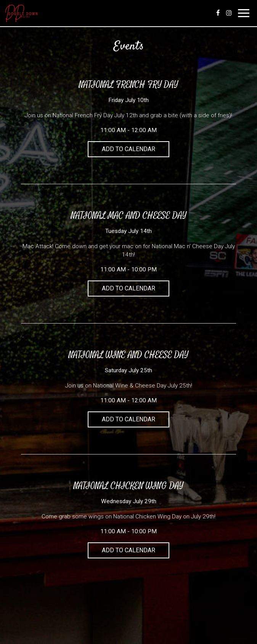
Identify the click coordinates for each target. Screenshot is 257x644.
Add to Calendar (128, 149)
